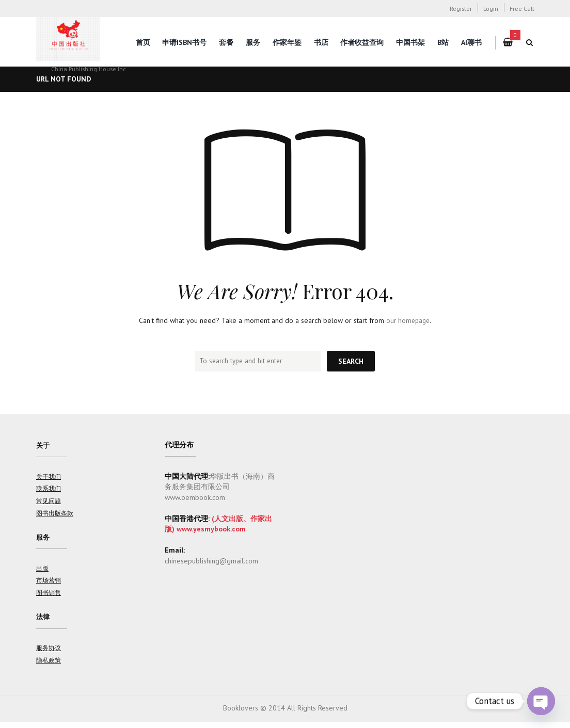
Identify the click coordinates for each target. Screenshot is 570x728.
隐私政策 (49, 666)
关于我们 (49, 478)
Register (461, 8)
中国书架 (410, 42)
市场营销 (49, 584)
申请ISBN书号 (184, 42)
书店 (321, 42)
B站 (443, 42)
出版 (42, 572)
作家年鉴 (287, 42)
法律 (43, 621)
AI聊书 (471, 42)
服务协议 (49, 653)
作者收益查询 (362, 42)
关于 (43, 446)
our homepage (408, 320)
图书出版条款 (55, 515)
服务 (253, 42)
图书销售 (49, 596)
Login (491, 8)
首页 (143, 42)
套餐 (226, 42)
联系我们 (49, 490)
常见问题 (49, 503)
